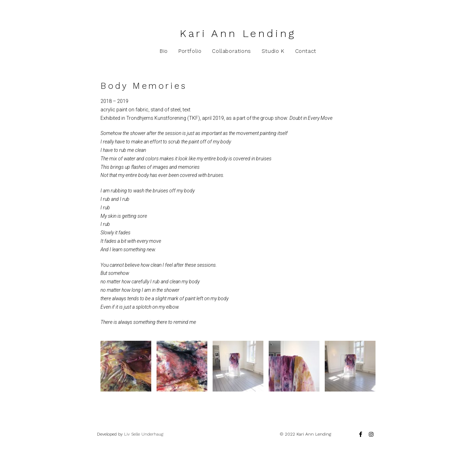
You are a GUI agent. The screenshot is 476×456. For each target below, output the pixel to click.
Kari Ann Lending (238, 33)
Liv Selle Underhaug (144, 434)
